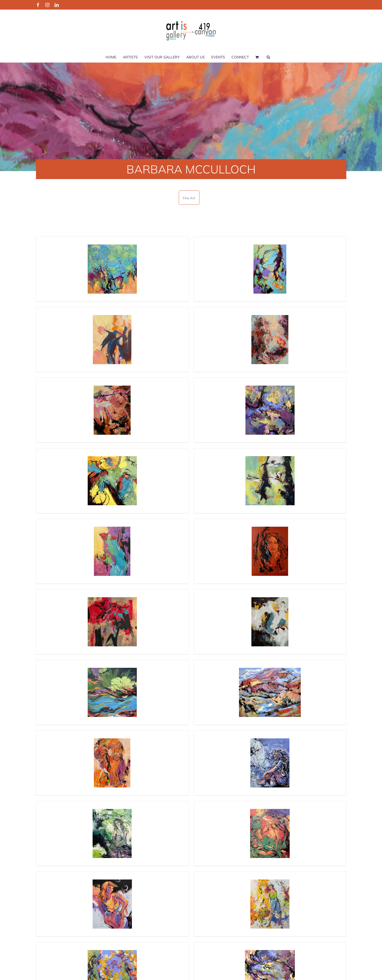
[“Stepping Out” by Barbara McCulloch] (270, 340)
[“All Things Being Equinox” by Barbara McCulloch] (270, 481)
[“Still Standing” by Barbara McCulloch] (270, 551)
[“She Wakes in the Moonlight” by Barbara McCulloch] (112, 833)
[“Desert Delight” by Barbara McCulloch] (112, 340)
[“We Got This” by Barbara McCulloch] (270, 622)
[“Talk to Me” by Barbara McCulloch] (270, 833)
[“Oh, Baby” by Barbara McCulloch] (112, 410)
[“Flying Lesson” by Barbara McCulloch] (270, 763)
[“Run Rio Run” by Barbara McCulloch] (270, 692)
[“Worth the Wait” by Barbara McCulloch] (270, 904)
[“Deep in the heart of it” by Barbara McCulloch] (270, 410)
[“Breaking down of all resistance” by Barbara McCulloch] (112, 692)
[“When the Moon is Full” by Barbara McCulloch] (112, 904)
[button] (268, 57)
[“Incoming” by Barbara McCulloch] (112, 763)
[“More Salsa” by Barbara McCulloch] (112, 551)
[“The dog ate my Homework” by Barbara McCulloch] (112, 622)
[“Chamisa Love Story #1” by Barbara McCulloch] (112, 269)
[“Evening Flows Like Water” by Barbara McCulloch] (270, 269)
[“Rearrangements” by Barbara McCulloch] (112, 481)
